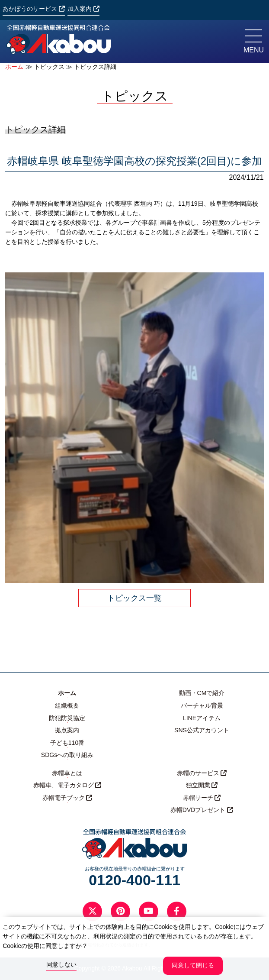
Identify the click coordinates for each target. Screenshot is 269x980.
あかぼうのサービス (34, 9)
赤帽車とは (67, 773)
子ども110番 (67, 743)
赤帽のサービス (202, 773)
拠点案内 (67, 730)
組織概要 (67, 705)
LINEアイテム (202, 718)
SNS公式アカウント (202, 730)
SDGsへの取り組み (67, 755)
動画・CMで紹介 (202, 693)
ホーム (14, 67)
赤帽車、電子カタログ (67, 785)
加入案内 (83, 9)
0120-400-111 (134, 880)
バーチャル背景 (202, 705)
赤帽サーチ (202, 798)
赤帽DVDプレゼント (202, 810)
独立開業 (202, 785)
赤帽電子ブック (67, 798)
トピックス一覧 (134, 598)
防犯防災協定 (67, 718)
